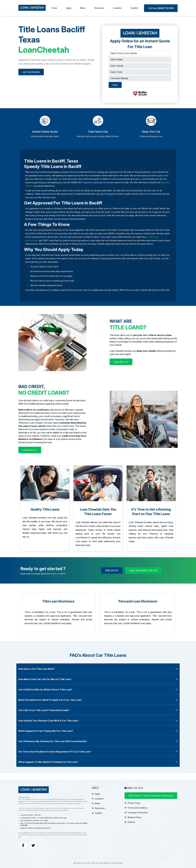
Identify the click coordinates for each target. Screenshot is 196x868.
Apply (69, 8)
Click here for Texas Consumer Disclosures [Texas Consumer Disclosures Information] (151, 795)
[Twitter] (33, 845)
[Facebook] (23, 845)
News (83, 8)
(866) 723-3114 (135, 788)
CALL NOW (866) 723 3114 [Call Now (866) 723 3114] (143, 570)
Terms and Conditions (136, 807)
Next (115, 85)
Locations (117, 8)
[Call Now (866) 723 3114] (161, 8)
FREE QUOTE (112, 570)
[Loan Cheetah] (32, 8)
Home (54, 8)
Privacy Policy (132, 803)
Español (134, 8)
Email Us (130, 822)
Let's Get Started (31, 72)
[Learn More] (121, 362)
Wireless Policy (133, 817)
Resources (99, 8)
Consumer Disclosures (136, 812)
